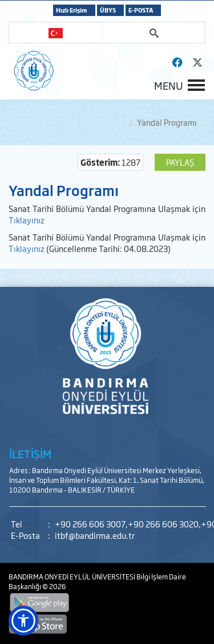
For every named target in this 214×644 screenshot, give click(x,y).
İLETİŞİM (30, 454)
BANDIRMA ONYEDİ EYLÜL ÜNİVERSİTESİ (72, 577)
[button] (23, 621)
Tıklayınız (27, 220)
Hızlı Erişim (72, 10)
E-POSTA (141, 10)
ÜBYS (108, 10)
